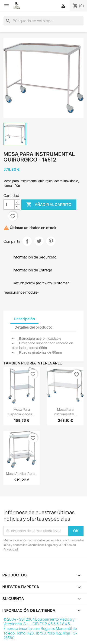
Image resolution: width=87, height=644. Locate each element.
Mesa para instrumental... (65, 412)
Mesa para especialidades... (22, 412)
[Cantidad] (9, 205)
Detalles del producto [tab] (34, 327)
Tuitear (39, 241)
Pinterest (51, 241)
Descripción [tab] (24, 319)
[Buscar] (43, 21)
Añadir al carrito (49, 205)
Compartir (27, 241)
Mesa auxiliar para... (22, 474)
